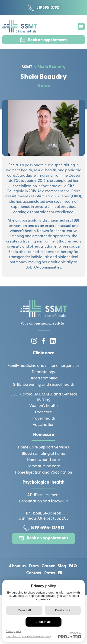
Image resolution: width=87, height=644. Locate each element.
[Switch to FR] (60, 573)
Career (48, 566)
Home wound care (44, 460)
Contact (34, 573)
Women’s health (43, 406)
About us (17, 566)
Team (34, 566)
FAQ (73, 566)
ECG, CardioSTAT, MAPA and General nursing (44, 397)
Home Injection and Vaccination (43, 473)
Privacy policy (14, 631)
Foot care (43, 412)
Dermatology (43, 372)
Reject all (24, 610)
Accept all (43, 622)
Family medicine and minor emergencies (43, 366)
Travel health (43, 419)
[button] (81, 27)
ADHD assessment (43, 495)
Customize (63, 610)
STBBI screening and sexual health (44, 385)
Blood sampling (44, 378)
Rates (50, 573)
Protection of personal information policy (29, 636)
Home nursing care (43, 466)
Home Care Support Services (44, 447)
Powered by (70, 635)
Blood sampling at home (43, 454)
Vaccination (44, 425)
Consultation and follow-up (43, 501)
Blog (62, 566)
